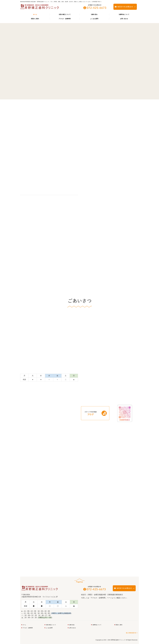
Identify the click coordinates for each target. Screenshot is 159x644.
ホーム (35, 14)
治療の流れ (94, 14)
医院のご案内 (35, 19)
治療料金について (124, 14)
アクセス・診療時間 (65, 19)
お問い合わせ (124, 19)
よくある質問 (94, 19)
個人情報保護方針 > (132, 633)
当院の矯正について (65, 14)
